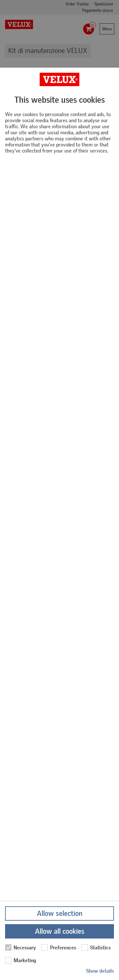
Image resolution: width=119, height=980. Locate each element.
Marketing (21, 960)
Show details (100, 971)
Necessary (20, 947)
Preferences (59, 947)
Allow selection (60, 913)
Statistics (96, 947)
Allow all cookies (60, 931)
